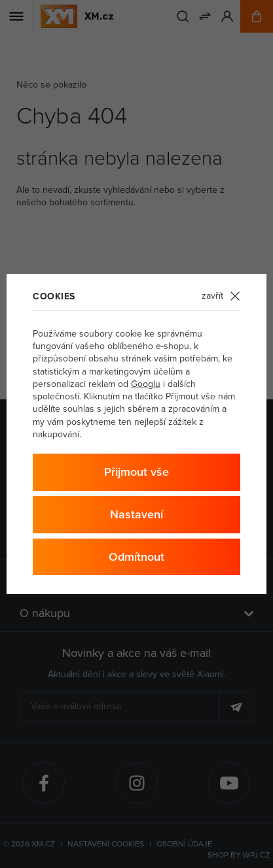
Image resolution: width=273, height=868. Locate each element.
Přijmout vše (136, 472)
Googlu (146, 384)
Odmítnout (136, 557)
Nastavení (136, 514)
